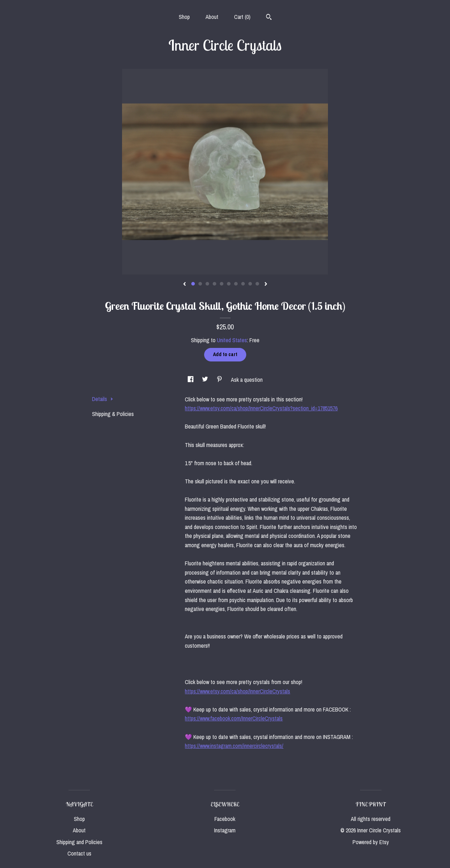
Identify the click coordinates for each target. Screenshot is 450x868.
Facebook (225, 819)
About (212, 17)
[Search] (269, 18)
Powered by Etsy (371, 842)
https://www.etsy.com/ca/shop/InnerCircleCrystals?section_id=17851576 (261, 408)
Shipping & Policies (113, 414)
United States (232, 340)
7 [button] (236, 284)
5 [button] (222, 284)
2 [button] (200, 284)
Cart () (242, 17)
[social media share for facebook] (191, 380)
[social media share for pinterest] (220, 380)
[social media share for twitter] (206, 380)
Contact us (79, 853)
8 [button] (243, 284)
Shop (184, 17)
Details (103, 399)
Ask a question (247, 380)
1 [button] (193, 284)
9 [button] (250, 284)
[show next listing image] (266, 284)
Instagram (225, 830)
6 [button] (229, 284)
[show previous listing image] (184, 284)
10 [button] (257, 284)
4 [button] (214, 284)
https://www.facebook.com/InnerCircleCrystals (234, 718)
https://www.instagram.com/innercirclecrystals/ (234, 746)
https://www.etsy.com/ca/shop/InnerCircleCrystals (237, 691)
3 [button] (207, 284)
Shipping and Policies (79, 842)
